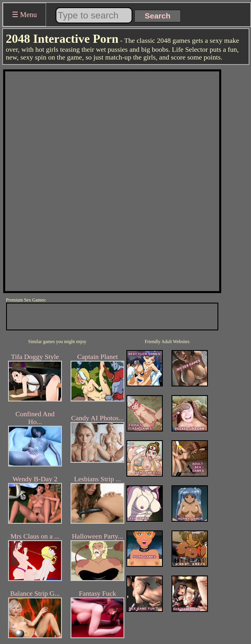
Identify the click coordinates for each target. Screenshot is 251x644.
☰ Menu (24, 15)
